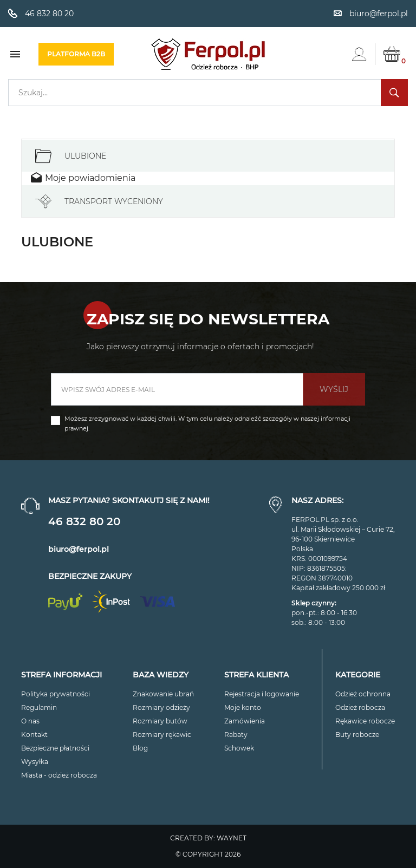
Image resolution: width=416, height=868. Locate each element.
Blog (140, 748)
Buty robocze (357, 735)
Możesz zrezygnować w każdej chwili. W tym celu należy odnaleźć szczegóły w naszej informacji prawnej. (207, 423)
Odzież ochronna (363, 694)
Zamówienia (245, 721)
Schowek (239, 748)
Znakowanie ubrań (163, 694)
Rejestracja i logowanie (262, 694)
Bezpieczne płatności (55, 748)
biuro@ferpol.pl (79, 549)
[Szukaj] (208, 93)
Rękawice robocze (365, 721)
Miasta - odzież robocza (59, 775)
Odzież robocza (360, 707)
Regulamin (39, 707)
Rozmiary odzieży (161, 707)
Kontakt (34, 735)
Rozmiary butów (160, 721)
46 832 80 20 (84, 521)
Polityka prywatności (56, 694)
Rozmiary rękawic (162, 735)
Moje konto (243, 707)
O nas (30, 721)
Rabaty (236, 735)
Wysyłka (35, 762)
